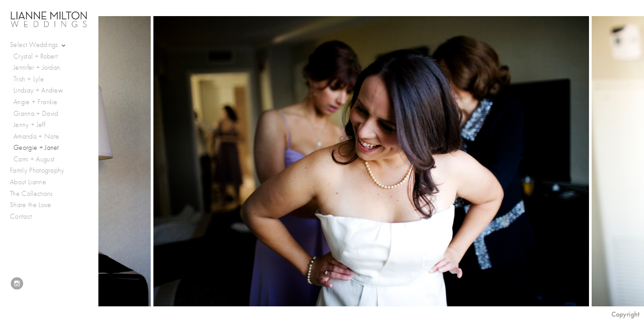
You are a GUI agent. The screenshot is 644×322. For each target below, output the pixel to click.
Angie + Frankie (36, 102)
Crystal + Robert (36, 56)
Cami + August (34, 159)
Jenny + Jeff (29, 125)
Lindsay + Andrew (38, 90)
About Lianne (28, 182)
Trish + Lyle (29, 79)
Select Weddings (38, 45)
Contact (21, 216)
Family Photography (37, 170)
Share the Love (30, 205)
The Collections (31, 194)
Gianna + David (36, 114)
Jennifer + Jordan (37, 68)
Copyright (625, 314)
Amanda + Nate (36, 136)
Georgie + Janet (36, 148)
